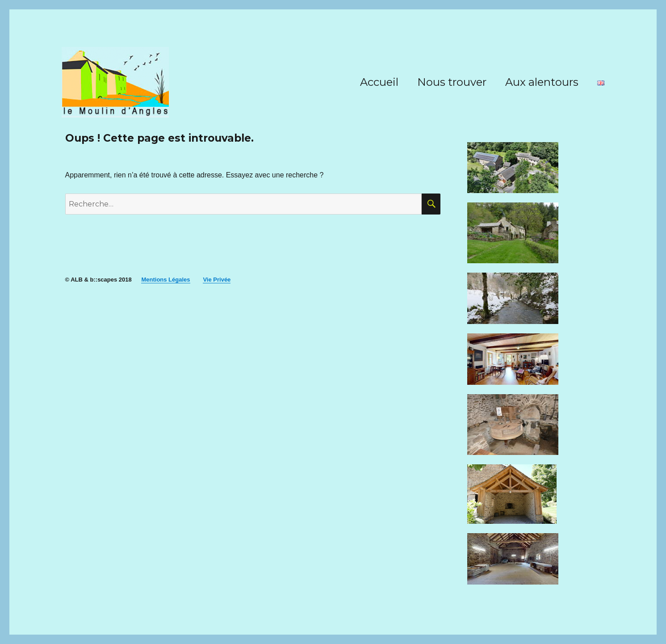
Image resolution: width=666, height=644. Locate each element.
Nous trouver (452, 82)
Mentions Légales (165, 280)
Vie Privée (217, 280)
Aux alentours (542, 82)
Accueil (379, 82)
